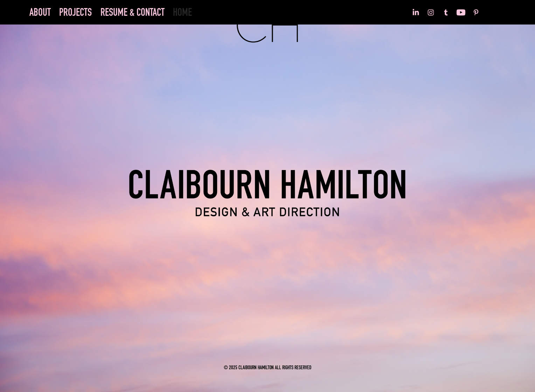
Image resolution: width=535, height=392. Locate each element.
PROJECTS (75, 12)
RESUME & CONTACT (133, 12)
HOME (182, 12)
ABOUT (40, 12)
